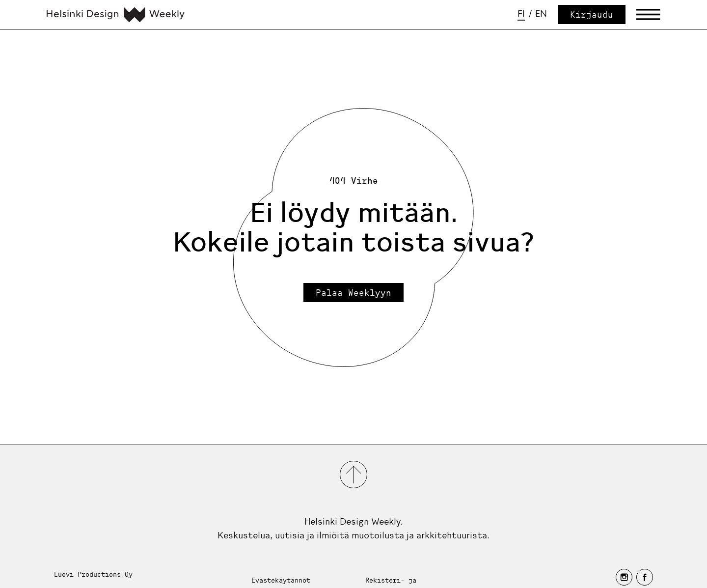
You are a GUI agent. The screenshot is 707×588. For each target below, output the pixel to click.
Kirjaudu (592, 14)
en (541, 14)
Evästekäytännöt (281, 580)
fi (521, 14)
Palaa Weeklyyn (353, 293)
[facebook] (645, 577)
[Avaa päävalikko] (648, 14)
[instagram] (624, 577)
